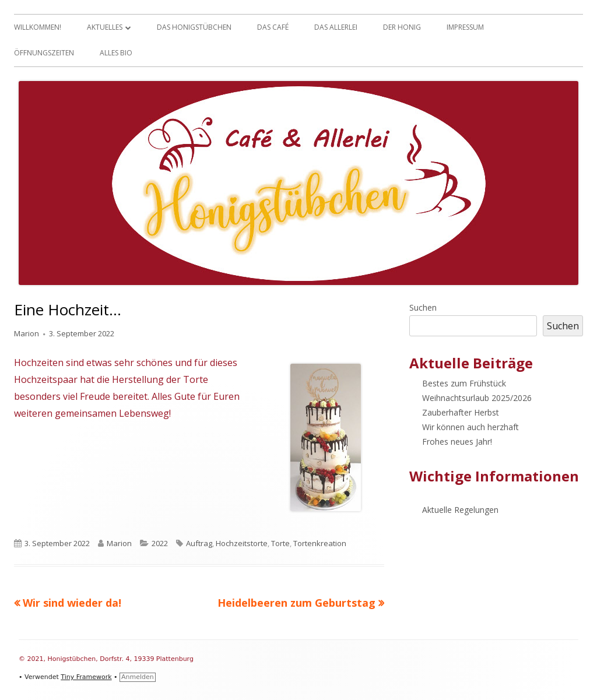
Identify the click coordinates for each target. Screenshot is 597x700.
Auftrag (199, 543)
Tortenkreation (320, 543)
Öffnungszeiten (44, 53)
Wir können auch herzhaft (470, 427)
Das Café (273, 27)
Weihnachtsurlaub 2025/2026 (477, 398)
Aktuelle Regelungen (460, 510)
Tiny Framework (86, 677)
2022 (160, 543)
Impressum (465, 27)
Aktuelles (105, 27)
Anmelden (138, 677)
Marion (27, 333)
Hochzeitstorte (242, 543)
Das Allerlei (336, 27)
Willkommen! (38, 27)
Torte (280, 543)
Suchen (423, 307)
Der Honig (402, 27)
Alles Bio (116, 53)
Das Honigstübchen (194, 27)
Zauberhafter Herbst (461, 412)
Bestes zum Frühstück (464, 383)
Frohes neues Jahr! (457, 442)
